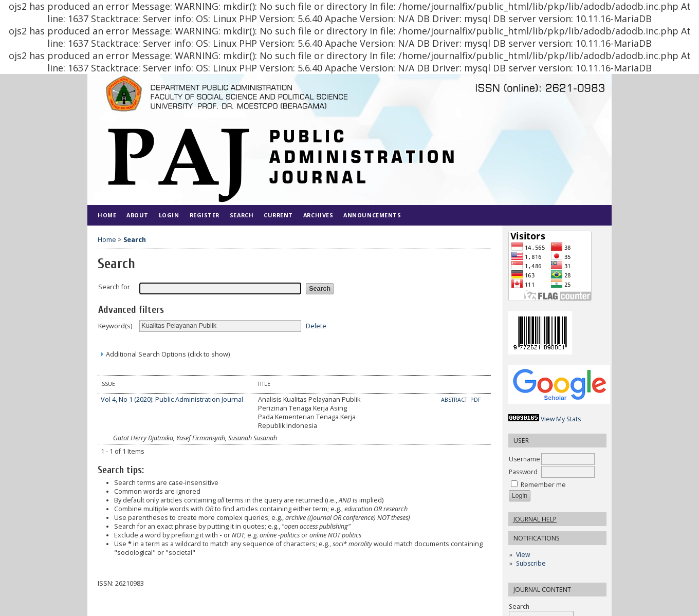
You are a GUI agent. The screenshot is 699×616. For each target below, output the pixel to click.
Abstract (455, 400)
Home (107, 215)
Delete (316, 325)
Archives (318, 215)
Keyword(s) (115, 326)
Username (525, 459)
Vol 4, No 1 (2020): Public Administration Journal (172, 399)
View (523, 555)
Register (205, 215)
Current (278, 215)
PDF (476, 400)
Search (242, 215)
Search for (114, 287)
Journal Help (535, 519)
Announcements (372, 215)
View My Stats (561, 419)
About (137, 215)
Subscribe (531, 563)
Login (169, 215)
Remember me (543, 485)
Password (523, 472)
